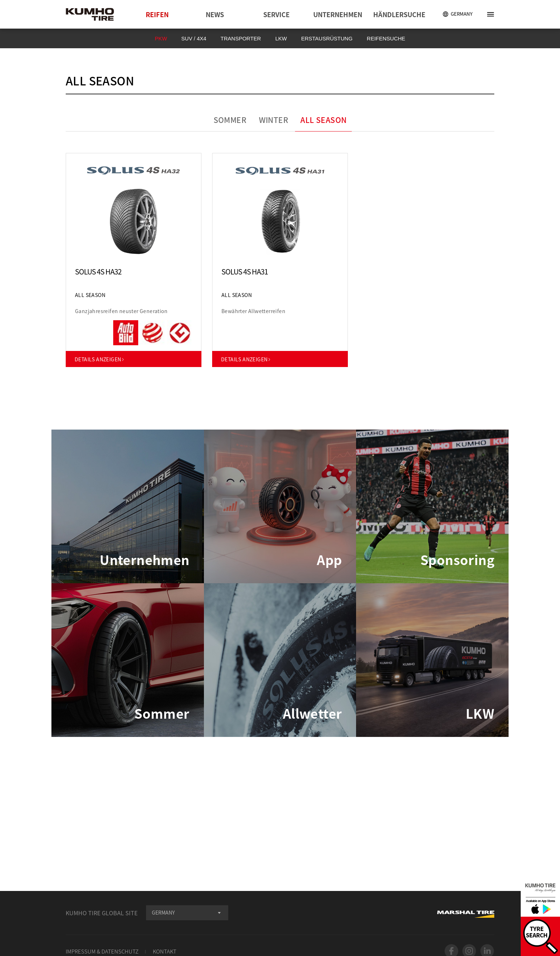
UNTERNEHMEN (338, 14)
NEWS (215, 14)
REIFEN (157, 14)
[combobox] (187, 913)
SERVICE (276, 14)
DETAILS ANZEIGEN (100, 359)
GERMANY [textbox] (163, 912)
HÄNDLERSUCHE (399, 14)
